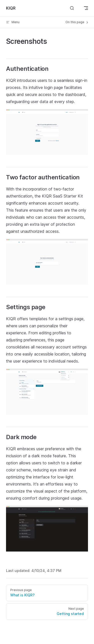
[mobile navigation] (86, 8)
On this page (77, 22)
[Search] (72, 8)
